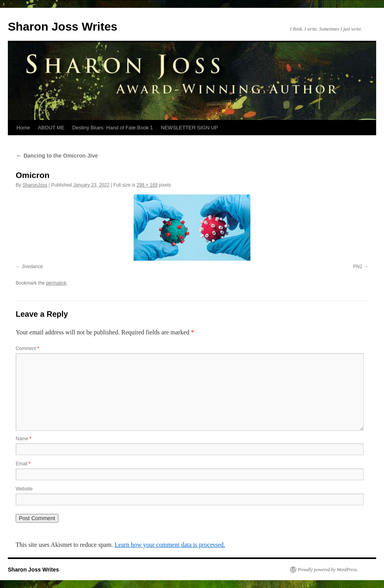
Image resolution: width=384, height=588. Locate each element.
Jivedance (32, 267)
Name (24, 439)
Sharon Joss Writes (63, 26)
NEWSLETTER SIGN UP (189, 128)
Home (23, 128)
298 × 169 (147, 185)
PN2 (358, 267)
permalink (56, 283)
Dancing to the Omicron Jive (57, 156)
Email (23, 464)
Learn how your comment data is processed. (170, 545)
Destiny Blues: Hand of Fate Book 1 (112, 128)
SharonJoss (35, 185)
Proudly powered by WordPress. (328, 570)
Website (24, 489)
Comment (27, 348)
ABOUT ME (51, 128)
